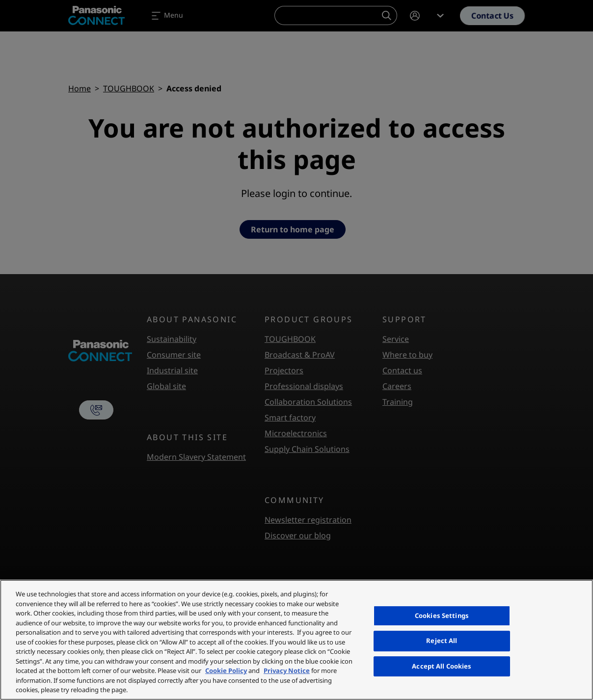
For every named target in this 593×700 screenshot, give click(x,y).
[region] (296, 640)
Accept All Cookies (442, 666)
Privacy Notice (287, 671)
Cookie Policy (226, 671)
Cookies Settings (442, 616)
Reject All (442, 641)
